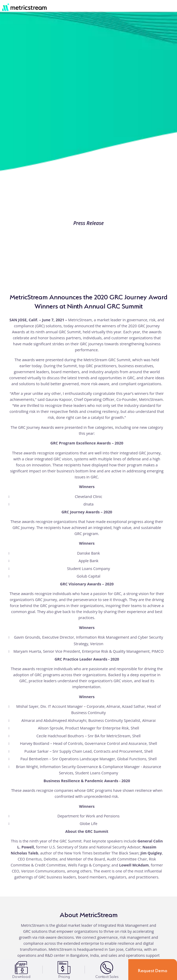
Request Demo (153, 970)
